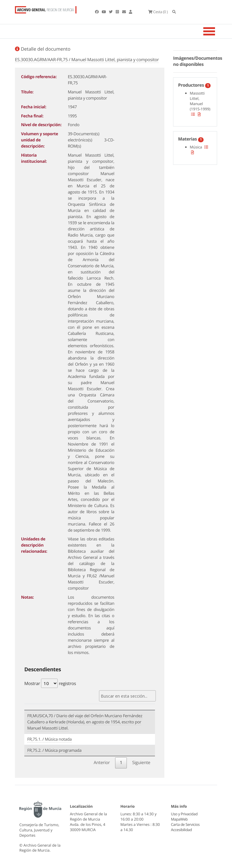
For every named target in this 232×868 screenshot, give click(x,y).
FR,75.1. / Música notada (50, 739)
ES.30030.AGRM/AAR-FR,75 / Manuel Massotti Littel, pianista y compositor (87, 60)
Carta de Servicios (185, 824)
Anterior (102, 763)
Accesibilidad (181, 830)
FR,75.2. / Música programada (54, 750)
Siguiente (141, 763)
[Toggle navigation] (216, 31)
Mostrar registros (50, 683)
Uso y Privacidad (184, 814)
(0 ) (158, 12)
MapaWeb (179, 819)
